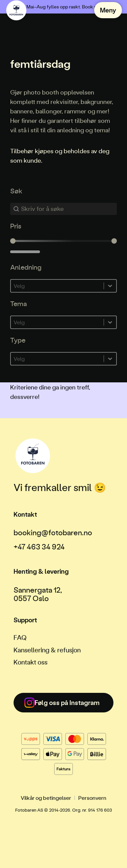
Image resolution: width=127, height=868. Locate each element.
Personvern (92, 798)
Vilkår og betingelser (46, 798)
